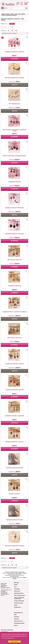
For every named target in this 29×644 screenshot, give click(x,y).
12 (12, 27)
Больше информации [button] (8, 638)
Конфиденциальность (19, 593)
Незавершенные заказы (19, 623)
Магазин (8, 14)
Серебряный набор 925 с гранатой (14, 364)
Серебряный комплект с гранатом (15, 442)
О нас (15, 587)
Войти (15, 615)
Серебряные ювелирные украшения (14, 52)
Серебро (12, 14)
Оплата (16, 605)
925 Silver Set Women (14, 494)
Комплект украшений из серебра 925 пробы (15, 156)
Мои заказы (17, 617)
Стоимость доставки (18, 603)
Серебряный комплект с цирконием (14, 416)
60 (16, 31)
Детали (14, 85)
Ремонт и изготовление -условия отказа (19, 598)
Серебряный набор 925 (14, 182)
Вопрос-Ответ (17, 591)
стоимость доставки (22, 573)
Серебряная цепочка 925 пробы (14, 468)
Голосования (17, 589)
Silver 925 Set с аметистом (14, 260)
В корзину (15, 59)
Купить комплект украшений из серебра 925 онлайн (14, 130)
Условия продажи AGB (19, 601)
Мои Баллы (17, 619)
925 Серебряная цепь (14, 104)
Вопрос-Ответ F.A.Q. (18, 621)
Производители (17, 607)
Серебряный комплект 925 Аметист (15, 208)
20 (12, 31)
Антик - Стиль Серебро (20, 14)
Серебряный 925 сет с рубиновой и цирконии (14, 312)
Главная (3, 14)
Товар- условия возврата (19, 595)
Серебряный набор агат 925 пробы (15, 234)
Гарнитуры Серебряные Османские (9, 15)
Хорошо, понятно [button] (14, 642)
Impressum (6, 594)
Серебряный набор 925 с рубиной (15, 390)
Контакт (2, 595)
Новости (16, 625)
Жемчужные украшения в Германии (15, 78)
